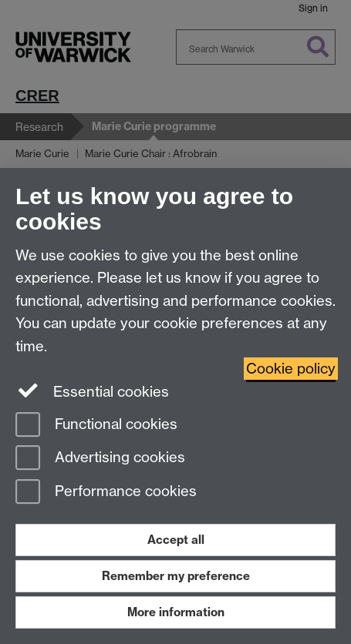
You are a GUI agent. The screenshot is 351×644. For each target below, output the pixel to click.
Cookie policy (291, 369)
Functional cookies (96, 426)
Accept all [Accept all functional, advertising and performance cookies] (176, 540)
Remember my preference (176, 576)
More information (176, 612)
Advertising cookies (100, 459)
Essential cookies (92, 391)
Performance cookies (106, 493)
